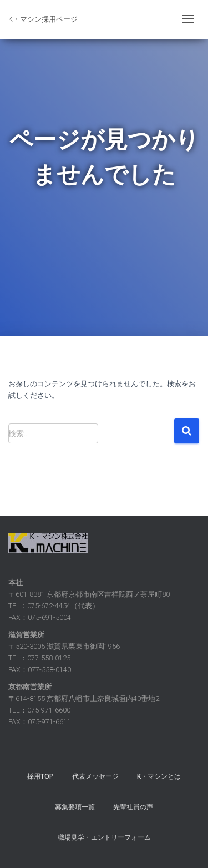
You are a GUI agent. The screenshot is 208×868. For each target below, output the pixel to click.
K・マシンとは (159, 776)
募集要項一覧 (75, 807)
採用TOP (40, 776)
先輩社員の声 (133, 807)
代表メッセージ (95, 776)
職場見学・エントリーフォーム (104, 837)
